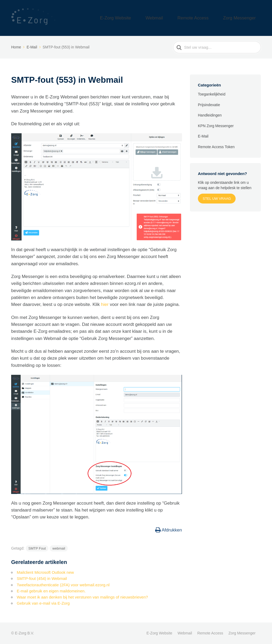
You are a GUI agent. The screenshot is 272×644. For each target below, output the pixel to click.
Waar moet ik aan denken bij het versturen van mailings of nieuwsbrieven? (82, 597)
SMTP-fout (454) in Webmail (42, 578)
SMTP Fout (37, 548)
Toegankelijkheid (212, 94)
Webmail (177, 18)
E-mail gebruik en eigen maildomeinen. (51, 591)
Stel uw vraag (217, 199)
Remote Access (207, 18)
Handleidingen (210, 115)
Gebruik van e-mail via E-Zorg (43, 603)
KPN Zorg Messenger (216, 126)
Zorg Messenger (244, 18)
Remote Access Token (216, 147)
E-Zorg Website (147, 18)
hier (105, 304)
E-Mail (203, 136)
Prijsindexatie (209, 105)
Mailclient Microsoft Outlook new (45, 572)
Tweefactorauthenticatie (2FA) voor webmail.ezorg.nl (63, 585)
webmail (59, 548)
